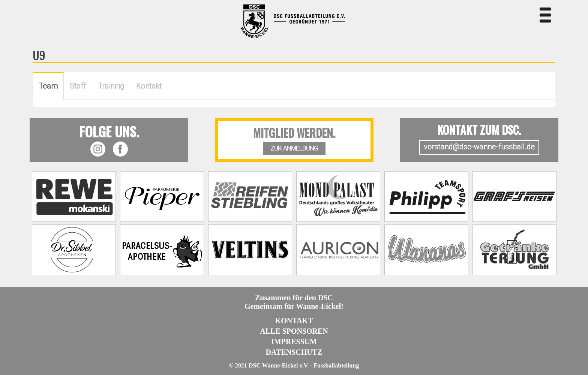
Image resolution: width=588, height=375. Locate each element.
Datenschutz (294, 352)
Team (48, 86)
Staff (78, 86)
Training (111, 86)
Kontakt (149, 86)
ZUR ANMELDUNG (294, 148)
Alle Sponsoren (294, 331)
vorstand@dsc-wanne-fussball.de (479, 147)
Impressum (294, 342)
